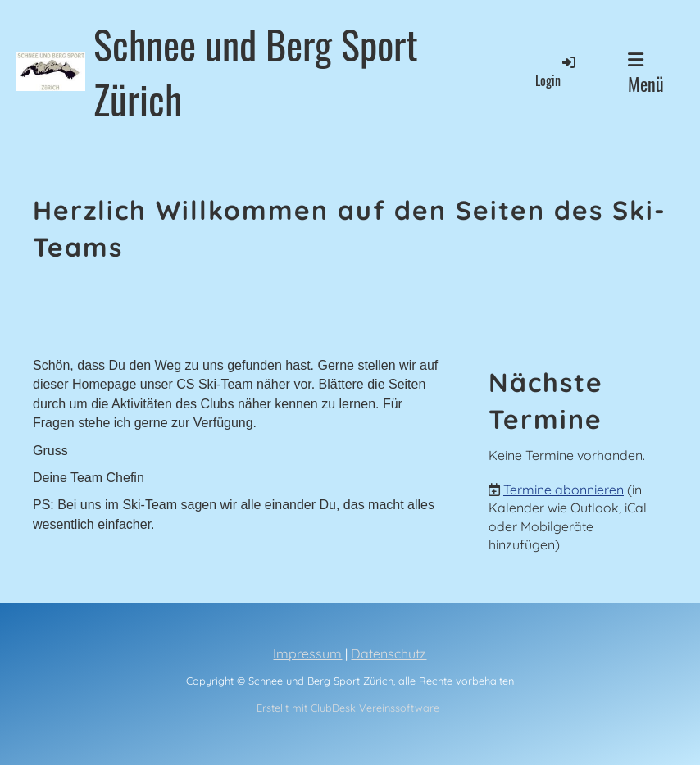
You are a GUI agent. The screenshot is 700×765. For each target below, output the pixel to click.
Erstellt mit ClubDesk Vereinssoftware (350, 708)
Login (557, 72)
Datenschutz (389, 653)
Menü (646, 74)
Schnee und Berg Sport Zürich (256, 71)
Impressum (307, 653)
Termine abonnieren (564, 490)
